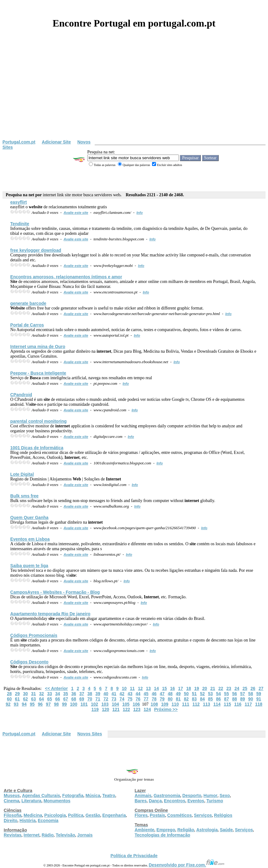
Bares (141, 801)
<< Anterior (56, 688)
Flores (141, 815)
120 (105, 709)
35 (66, 694)
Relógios (223, 815)
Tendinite (20, 224)
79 (162, 699)
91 (259, 699)
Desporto (192, 795)
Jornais (85, 835)
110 (175, 704)
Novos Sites (90, 734)
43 (130, 694)
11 (132, 688)
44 (138, 694)
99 (64, 704)
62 (26, 699)
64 (42, 699)
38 (90, 694)
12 (140, 688)
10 (124, 688)
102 (95, 704)
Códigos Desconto (29, 662)
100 (74, 704)
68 (74, 699)
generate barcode (28, 303)
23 (229, 688)
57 (243, 694)
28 (10, 694)
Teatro (109, 795)
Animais (143, 795)
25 (245, 688)
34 (58, 694)
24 (237, 688)
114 (217, 704)
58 (251, 694)
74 (122, 699)
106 (136, 704)
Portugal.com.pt (19, 142)
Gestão (93, 815)
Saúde (226, 830)
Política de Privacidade (134, 856)
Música (93, 795)
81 (178, 699)
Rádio (48, 835)
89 (243, 699)
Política (76, 815)
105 (126, 704)
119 (95, 709)
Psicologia (55, 815)
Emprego (166, 830)
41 (114, 694)
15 (164, 688)
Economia (48, 820)
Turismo (215, 801)
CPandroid (21, 395)
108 (154, 704)
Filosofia (13, 815)
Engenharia (114, 815)
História (27, 820)
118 (259, 704)
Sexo (225, 795)
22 (221, 688)
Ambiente (145, 830)
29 (18, 694)
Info (140, 213)
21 (213, 688)
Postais (158, 815)
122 (126, 709)
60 (10, 699)
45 (146, 694)
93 (16, 704)
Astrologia (207, 830)
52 (202, 694)
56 (235, 694)
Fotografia (73, 795)
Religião (186, 830)
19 (197, 688)
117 (248, 704)
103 (105, 704)
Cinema (12, 801)
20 (205, 688)
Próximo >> (166, 709)
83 (194, 699)
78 (154, 699)
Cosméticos (179, 815)
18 (189, 688)
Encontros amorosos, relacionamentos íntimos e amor (66, 277)
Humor (210, 795)
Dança (155, 801)
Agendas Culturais (41, 795)
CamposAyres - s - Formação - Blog (55, 592)
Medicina (33, 815)
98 (56, 704)
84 (202, 699)
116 (238, 704)
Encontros (174, 801)
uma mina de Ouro (38, 347)
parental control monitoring (38, 421)
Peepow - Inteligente (38, 373)
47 (162, 694)
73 (114, 699)
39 (98, 694)
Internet (32, 835)
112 (196, 704)
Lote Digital (22, 474)
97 (48, 704)
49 (178, 694)
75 (130, 699)
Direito (10, 820)
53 (210, 694)
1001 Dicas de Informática (37, 448)
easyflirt (19, 202)
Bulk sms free (24, 496)
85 (210, 699)
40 (106, 694)
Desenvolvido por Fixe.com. (187, 865)
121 (116, 709)
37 (82, 694)
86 (219, 699)
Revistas (13, 835)
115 (227, 704)
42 (122, 694)
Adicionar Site (56, 142)
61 (18, 699)
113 (206, 704)
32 (42, 694)
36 (74, 694)
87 (227, 699)
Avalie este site (76, 213)
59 (259, 694)
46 (154, 694)
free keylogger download (36, 250)
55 (227, 694)
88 (235, 699)
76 (138, 699)
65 (50, 699)
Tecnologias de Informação (163, 835)
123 (137, 709)
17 (181, 688)
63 (34, 699)
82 (186, 699)
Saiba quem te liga (29, 566)
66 (58, 699)
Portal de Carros (27, 325)
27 (261, 688)
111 (186, 704)
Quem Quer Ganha (29, 517)
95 (32, 704)
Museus (12, 795)
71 (98, 699)
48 (170, 694)
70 (90, 699)
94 (24, 704)
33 (50, 694)
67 (66, 699)
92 (8, 704)
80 (170, 699)
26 (253, 688)
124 (147, 709)
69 (82, 699)
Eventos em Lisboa (30, 539)
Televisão (66, 835)
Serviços (203, 815)
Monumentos (57, 801)
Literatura (32, 801)
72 (106, 699)
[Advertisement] (134, 93)
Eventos (196, 801)
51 (194, 694)
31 (34, 694)
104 (115, 704)
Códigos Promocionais (34, 635)
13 (148, 688)
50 (186, 694)
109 (165, 704)
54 (219, 694)
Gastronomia (167, 795)
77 (146, 699)
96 (40, 704)
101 (84, 704)
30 (26, 694)
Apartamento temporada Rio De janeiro (50, 614)
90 (251, 699)
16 (173, 688)
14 (156, 688)
